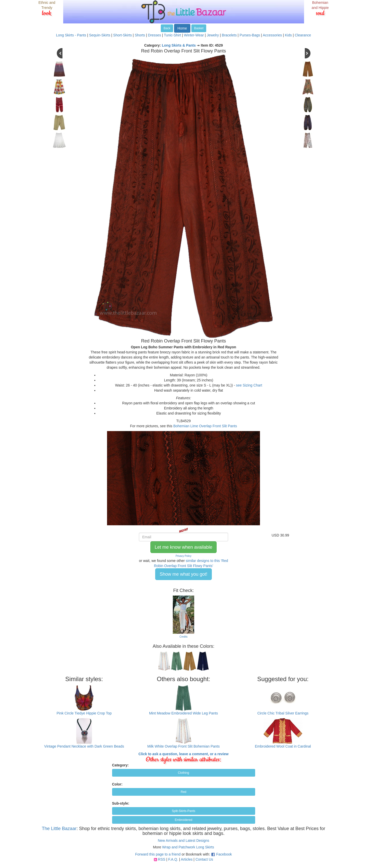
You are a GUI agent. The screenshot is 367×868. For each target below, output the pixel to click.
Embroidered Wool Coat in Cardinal (283, 746)
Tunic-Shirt (172, 35)
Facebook (224, 854)
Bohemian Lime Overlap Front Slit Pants (205, 426)
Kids (288, 35)
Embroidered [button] (184, 820)
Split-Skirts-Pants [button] (183, 811)
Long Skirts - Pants (71, 35)
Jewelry (213, 35)
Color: (117, 784)
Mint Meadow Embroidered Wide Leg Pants (183, 713)
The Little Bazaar (59, 829)
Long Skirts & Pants (179, 45)
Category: (120, 765)
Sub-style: (121, 803)
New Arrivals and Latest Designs (183, 841)
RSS (162, 859)
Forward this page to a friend (158, 854)
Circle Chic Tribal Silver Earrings (283, 713)
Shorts (140, 35)
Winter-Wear (194, 35)
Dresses (155, 35)
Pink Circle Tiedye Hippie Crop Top (84, 713)
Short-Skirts (122, 35)
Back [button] (167, 28)
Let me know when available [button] (183, 547)
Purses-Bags (250, 35)
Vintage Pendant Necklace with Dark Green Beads (84, 746)
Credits (183, 637)
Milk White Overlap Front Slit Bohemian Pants (183, 746)
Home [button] (182, 28)
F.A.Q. (173, 859)
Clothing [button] (183, 773)
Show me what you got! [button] (183, 574)
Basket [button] (199, 28)
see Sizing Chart (249, 385)
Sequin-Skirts (100, 35)
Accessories (272, 35)
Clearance (303, 35)
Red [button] (183, 792)
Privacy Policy (183, 556)
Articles (187, 859)
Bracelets (229, 35)
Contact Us (204, 859)
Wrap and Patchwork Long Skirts (188, 847)
